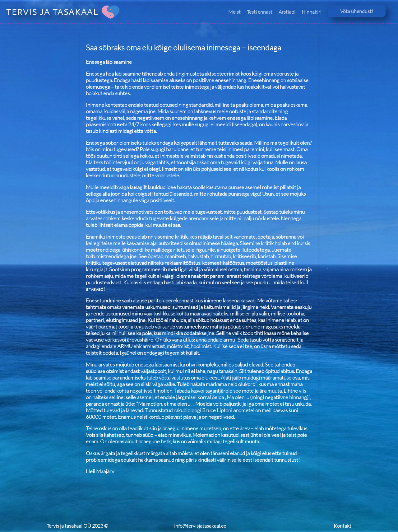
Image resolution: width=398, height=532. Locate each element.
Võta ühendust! (357, 11)
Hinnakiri (312, 12)
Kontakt (342, 526)
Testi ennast (260, 12)
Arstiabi (287, 12)
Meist (234, 12)
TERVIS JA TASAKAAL (52, 12)
